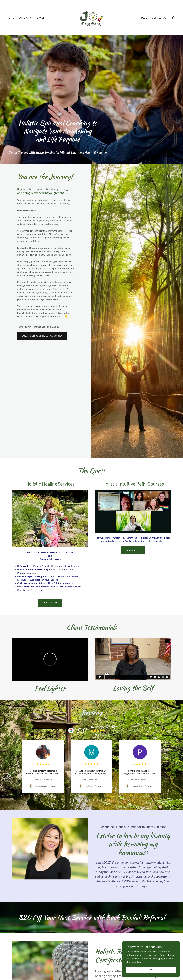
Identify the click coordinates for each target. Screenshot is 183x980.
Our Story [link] (25, 18)
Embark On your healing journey (42, 336)
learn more (50, 602)
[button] (42, 18)
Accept (151, 970)
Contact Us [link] (159, 18)
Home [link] (10, 18)
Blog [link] (144, 18)
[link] (91, 17)
